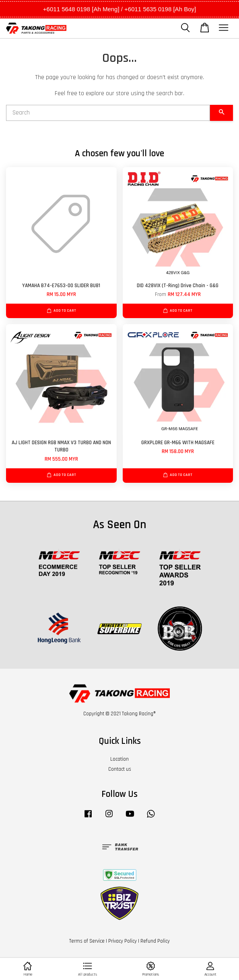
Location (119, 759)
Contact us (120, 769)
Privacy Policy (123, 941)
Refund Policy (155, 941)
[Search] (108, 113)
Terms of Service (87, 941)
